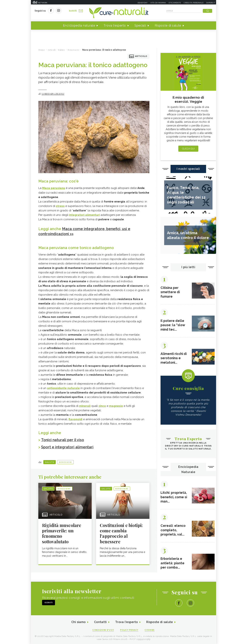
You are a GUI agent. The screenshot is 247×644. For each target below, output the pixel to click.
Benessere (65, 461)
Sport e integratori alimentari (68, 447)
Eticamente (175, 3)
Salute (50, 461)
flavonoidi (75, 419)
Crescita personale (194, 3)
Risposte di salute (168, 26)
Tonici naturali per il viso (63, 439)
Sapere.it (211, 3)
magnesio (116, 406)
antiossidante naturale (63, 388)
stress (60, 206)
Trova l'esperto (115, 26)
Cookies (150, 629)
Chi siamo (78, 622)
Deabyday (143, 3)
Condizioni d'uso (103, 629)
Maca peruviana (54, 188)
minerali (85, 406)
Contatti (100, 622)
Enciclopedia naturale (79, 26)
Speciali (140, 26)
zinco (102, 406)
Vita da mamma (158, 3)
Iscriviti (76, 11)
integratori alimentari (84, 215)
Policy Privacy (129, 629)
